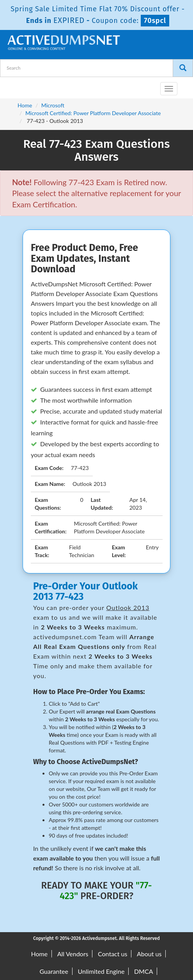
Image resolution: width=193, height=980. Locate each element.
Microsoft (53, 105)
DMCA (144, 971)
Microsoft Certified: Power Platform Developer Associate (93, 113)
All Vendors (73, 954)
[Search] (183, 68)
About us (149, 954)
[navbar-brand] (16, 86)
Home (25, 105)
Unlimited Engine (101, 971)
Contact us (112, 954)
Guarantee (54, 971)
